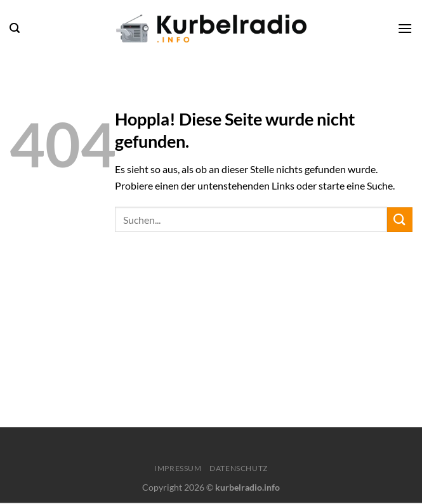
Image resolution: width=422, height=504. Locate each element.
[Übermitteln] (400, 220)
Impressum (178, 468)
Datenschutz (239, 468)
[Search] (15, 28)
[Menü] (405, 28)
